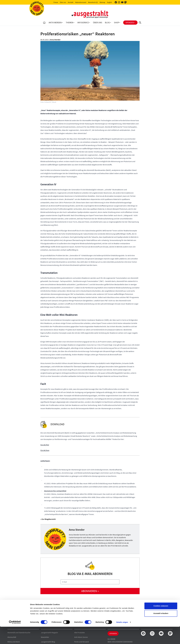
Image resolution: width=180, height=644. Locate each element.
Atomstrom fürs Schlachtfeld (55, 491)
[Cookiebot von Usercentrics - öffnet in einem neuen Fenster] (15, 640)
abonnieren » (90, 591)
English (109, 2)
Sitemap (102, 2)
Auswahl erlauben (161, 631)
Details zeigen (122, 639)
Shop (117, 23)
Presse (56, 2)
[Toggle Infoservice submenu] (90, 23)
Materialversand (81, 2)
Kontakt (71, 2)
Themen (70, 23)
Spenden (130, 23)
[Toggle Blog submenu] (111, 23)
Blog (107, 23)
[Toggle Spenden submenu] (135, 23)
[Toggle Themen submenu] (74, 23)
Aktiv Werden (55, 23)
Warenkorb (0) (93, 2)
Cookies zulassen (161, 623)
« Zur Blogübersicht (48, 519)
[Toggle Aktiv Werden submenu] (62, 23)
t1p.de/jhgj (45, 445)
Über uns (63, 2)
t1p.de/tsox (45, 450)
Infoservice (83, 23)
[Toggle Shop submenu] (120, 23)
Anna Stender (55, 40)
